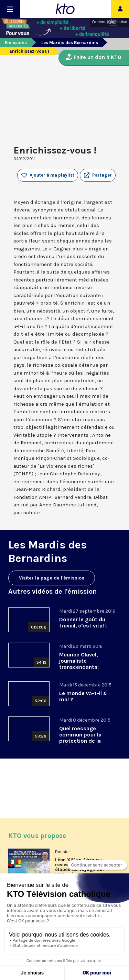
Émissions (16, 43)
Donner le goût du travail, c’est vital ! (83, 622)
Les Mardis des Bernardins (70, 43)
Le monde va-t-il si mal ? (83, 696)
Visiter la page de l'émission (52, 578)
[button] (98, 175)
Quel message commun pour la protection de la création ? (80, 738)
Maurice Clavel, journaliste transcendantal (79, 661)
